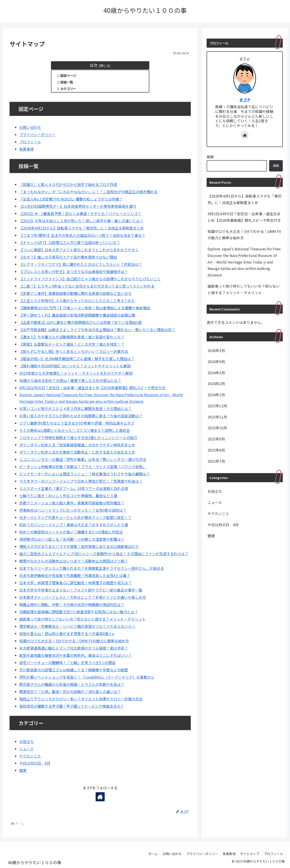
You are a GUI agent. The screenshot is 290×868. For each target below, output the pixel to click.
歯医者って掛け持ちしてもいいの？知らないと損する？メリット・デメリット (82, 619)
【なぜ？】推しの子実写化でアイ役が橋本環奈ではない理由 (68, 257)
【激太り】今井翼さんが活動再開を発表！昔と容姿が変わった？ (72, 337)
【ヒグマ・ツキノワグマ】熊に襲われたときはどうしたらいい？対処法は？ (81, 264)
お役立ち (27, 741)
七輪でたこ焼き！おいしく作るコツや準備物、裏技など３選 (68, 496)
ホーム (153, 854)
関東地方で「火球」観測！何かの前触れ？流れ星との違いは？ (70, 692)
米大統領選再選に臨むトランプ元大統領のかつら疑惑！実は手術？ (74, 648)
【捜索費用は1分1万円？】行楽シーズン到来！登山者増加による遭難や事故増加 (85, 308)
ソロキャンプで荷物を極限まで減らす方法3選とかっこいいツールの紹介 (78, 438)
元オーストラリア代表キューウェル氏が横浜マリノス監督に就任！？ (75, 517)
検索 (210, 157)
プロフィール (30, 142)
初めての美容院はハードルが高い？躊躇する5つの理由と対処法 (71, 532)
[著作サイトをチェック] (100, 797)
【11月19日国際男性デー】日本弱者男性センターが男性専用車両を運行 (78, 206)
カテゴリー (68, 89)
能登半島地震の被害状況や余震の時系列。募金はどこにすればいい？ (75, 655)
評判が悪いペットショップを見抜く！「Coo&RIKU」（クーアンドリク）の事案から (87, 677)
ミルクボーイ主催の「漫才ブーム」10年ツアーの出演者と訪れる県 (74, 488)
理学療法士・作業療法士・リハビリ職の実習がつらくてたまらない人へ (77, 626)
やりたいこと (30, 756)
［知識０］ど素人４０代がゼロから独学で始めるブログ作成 (68, 184)
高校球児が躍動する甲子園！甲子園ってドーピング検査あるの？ (72, 706)
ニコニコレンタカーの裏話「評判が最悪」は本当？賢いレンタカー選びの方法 (83, 459)
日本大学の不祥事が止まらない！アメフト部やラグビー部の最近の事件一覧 (81, 590)
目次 (94, 65)
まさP (245, 100)
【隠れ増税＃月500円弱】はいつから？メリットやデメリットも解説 (75, 366)
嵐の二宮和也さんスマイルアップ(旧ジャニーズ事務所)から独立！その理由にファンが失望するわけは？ (104, 554)
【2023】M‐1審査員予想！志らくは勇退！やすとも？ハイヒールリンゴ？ (80, 213)
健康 (23, 770)
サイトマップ (250, 854)
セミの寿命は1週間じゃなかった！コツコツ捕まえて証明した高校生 (75, 430)
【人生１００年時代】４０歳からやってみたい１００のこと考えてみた (77, 301)
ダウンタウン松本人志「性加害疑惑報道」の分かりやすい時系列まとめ (77, 445)
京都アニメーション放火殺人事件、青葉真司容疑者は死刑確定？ (72, 503)
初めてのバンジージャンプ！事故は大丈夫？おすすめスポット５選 (74, 525)
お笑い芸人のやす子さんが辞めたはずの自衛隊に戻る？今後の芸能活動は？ (81, 416)
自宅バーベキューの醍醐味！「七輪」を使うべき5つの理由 (67, 663)
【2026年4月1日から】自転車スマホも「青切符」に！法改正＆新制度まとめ (82, 228)
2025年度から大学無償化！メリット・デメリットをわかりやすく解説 (76, 373)
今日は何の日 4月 (35, 763)
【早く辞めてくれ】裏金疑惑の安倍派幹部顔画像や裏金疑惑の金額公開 (77, 315)
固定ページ (68, 75)
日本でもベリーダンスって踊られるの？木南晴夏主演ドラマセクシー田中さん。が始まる (92, 568)
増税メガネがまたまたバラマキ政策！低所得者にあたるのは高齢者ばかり (79, 546)
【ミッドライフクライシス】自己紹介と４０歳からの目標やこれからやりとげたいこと (90, 279)
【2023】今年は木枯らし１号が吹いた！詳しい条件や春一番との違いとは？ (81, 221)
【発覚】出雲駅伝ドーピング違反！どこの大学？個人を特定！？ (72, 344)
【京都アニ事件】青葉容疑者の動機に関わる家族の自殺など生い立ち (75, 293)
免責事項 (27, 149)
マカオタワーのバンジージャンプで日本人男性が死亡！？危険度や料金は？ (81, 481)
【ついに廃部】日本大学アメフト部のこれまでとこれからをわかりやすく (79, 250)
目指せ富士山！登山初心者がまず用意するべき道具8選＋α (67, 633)
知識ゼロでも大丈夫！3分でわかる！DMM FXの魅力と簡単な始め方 (74, 641)
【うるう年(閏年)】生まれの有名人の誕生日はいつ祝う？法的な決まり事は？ (82, 235)
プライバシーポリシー (37, 134)
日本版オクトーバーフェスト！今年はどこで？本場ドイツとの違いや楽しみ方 (83, 597)
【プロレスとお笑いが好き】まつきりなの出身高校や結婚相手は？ (74, 271)
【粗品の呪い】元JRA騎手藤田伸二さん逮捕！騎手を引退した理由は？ (77, 359)
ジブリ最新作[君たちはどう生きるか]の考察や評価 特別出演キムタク (77, 423)
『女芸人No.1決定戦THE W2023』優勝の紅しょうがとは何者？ (71, 199)
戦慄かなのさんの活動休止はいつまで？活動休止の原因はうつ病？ (74, 561)
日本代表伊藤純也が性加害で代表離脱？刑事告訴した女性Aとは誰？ (75, 575)
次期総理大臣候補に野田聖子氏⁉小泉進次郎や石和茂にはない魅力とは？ (79, 612)
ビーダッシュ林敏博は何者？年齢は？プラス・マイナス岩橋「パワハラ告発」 (83, 467)
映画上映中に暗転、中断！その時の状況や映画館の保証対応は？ (72, 604)
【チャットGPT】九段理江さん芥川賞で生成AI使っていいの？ (70, 242)
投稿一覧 (67, 82)
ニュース (26, 749)
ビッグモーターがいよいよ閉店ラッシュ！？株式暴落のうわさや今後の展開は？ (85, 474)
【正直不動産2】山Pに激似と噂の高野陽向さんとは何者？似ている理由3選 (80, 322)
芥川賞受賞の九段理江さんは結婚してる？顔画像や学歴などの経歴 (74, 670)
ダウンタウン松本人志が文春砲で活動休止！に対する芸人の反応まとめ (77, 452)
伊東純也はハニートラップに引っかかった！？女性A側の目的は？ (73, 510)
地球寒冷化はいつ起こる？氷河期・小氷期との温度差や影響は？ (72, 539)
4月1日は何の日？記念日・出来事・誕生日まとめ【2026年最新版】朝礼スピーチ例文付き (92, 388)
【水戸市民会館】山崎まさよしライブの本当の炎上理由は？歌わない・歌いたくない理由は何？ (97, 330)
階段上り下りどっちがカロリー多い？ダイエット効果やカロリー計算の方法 (81, 699)
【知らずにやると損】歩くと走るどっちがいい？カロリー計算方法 (74, 351)
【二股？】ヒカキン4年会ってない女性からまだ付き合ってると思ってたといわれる (87, 286)
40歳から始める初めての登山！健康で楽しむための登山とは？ (70, 380)
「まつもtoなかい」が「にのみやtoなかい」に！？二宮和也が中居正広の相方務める (88, 192)
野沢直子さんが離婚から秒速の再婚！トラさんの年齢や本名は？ (72, 684)
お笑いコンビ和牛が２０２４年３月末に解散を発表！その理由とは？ (75, 408)
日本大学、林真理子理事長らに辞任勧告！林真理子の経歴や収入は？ (75, 583)
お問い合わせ (30, 127)
